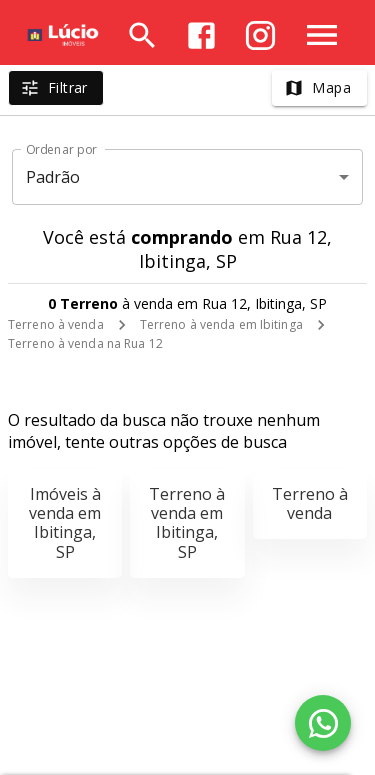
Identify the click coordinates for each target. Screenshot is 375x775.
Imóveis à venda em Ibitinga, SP (65, 523)
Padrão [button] (53, 177)
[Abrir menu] (322, 35)
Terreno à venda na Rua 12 (85, 343)
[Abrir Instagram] (260, 35)
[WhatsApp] (323, 723)
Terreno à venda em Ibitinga (221, 324)
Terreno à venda (56, 324)
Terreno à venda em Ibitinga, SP (187, 523)
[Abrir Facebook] (201, 35)
